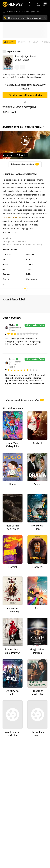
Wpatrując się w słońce (12, 734)
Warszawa (7, 255)
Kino (11, 11)
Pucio (12, 484)
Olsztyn (6, 279)
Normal (13, 567)
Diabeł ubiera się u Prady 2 (13, 651)
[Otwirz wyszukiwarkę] (30, 4)
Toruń (29, 269)
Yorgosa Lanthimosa (12, 217)
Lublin (29, 274)
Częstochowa (32, 279)
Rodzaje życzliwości (26, 56)
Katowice (6, 274)
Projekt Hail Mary (38, 527)
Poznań (6, 259)
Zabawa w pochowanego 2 (12, 610)
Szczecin (30, 264)
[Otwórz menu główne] (45, 4)
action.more (37, 77)
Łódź (4, 269)
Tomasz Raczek (12, 359)
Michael (37, 443)
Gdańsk (6, 264)
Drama (38, 484)
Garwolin (19, 11)
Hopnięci (38, 567)
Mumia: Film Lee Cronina (12, 527)
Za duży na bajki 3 (12, 692)
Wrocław (30, 255)
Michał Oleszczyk (12, 325)
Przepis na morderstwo (38, 692)
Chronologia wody (38, 734)
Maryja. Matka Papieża (37, 651)
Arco (37, 608)
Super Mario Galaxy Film (13, 445)
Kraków (29, 259)
